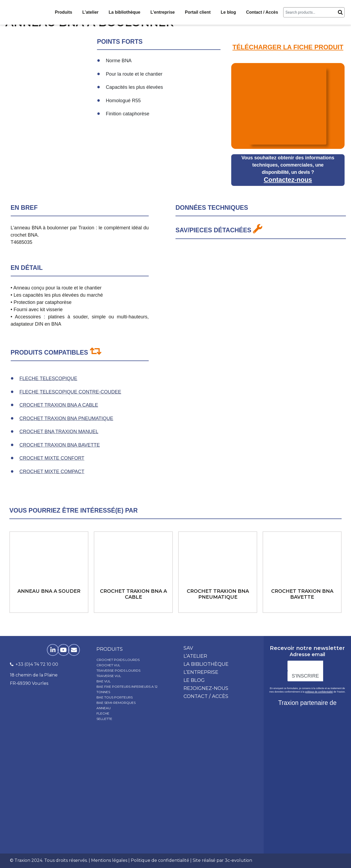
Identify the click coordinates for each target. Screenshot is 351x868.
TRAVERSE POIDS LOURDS (118, 670)
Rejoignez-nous (206, 688)
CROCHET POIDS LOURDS (118, 660)
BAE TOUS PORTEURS (115, 697)
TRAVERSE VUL (109, 676)
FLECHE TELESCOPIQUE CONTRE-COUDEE (70, 392)
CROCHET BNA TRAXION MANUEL (59, 432)
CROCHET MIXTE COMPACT (52, 472)
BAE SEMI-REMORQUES (116, 703)
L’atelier (90, 12)
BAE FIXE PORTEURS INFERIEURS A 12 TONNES (127, 689)
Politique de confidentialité (160, 860)
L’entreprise (163, 12)
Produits (64, 12)
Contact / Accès (262, 12)
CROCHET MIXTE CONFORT (52, 458)
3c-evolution (238, 860)
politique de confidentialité (319, 692)
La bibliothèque (125, 12)
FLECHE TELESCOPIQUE (48, 378)
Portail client (198, 12)
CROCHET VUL (108, 665)
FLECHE (103, 713)
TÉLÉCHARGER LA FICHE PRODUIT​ (288, 47)
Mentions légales (109, 860)
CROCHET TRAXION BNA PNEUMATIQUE (66, 418)
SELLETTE (104, 719)
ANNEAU (104, 708)
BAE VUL (104, 681)
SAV (188, 648)
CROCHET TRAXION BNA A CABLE (59, 405)
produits (110, 649)
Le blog (228, 12)
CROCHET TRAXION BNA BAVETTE (60, 445)
